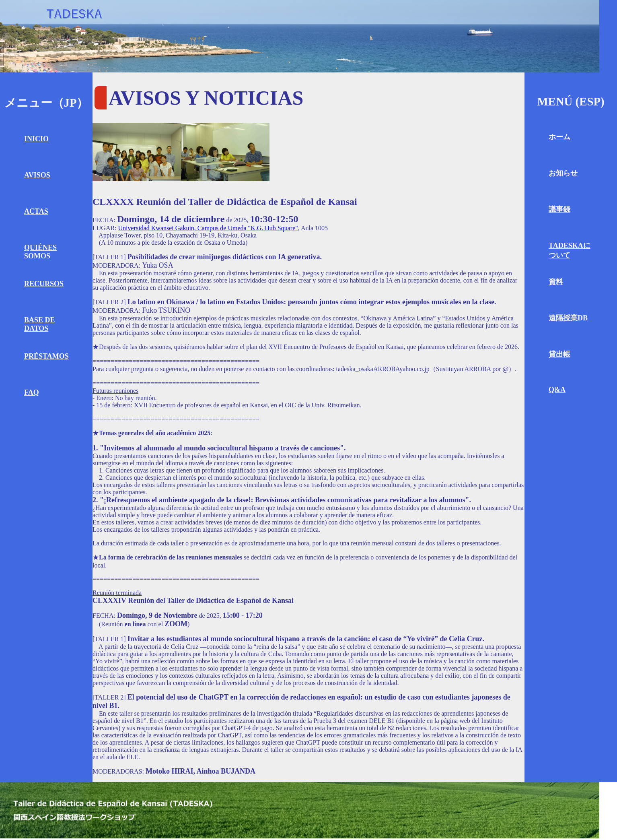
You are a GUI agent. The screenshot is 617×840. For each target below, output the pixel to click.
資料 (556, 282)
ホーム (559, 137)
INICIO (36, 139)
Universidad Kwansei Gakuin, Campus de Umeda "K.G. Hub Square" (208, 228)
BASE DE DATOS (40, 324)
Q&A (557, 390)
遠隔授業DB (568, 318)
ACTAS (36, 211)
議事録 (559, 209)
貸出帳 (559, 354)
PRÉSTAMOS (46, 356)
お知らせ (563, 173)
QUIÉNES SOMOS (40, 252)
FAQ (32, 392)
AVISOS (37, 175)
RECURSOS (44, 284)
